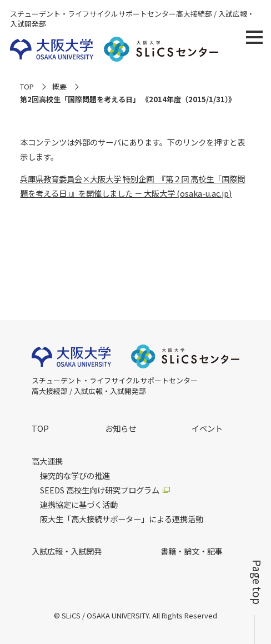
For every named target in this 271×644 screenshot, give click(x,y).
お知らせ (121, 428)
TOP (27, 86)
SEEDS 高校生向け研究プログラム (100, 490)
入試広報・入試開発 (67, 551)
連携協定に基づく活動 (79, 505)
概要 (59, 86)
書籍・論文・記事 (192, 551)
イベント (207, 428)
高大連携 (47, 461)
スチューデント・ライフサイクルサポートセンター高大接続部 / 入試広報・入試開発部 (132, 19)
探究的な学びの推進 (75, 476)
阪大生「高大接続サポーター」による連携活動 (122, 519)
